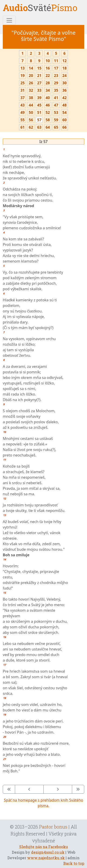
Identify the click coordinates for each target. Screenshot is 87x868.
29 (56, 83)
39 (39, 98)
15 (39, 68)
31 (23, 90)
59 (56, 120)
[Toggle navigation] (9, 20)
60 (64, 120)
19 (23, 76)
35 (56, 90)
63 (39, 127)
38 (31, 98)
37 (23, 98)
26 (31, 83)
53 (56, 112)
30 (64, 83)
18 (64, 68)
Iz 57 (43, 142)
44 (31, 105)
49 (23, 112)
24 (64, 76)
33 (39, 90)
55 (23, 120)
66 (64, 127)
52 (48, 112)
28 (48, 83)
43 (23, 105)
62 (31, 127)
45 (39, 105)
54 (64, 112)
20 (31, 76)
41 (56, 98)
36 (64, 90)
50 (31, 112)
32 (31, 90)
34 (48, 90)
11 (56, 61)
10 (48, 61)
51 (39, 112)
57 (39, 120)
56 (31, 120)
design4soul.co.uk (48, 852)
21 (39, 76)
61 (23, 127)
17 (56, 68)
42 (64, 98)
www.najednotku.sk (46, 858)
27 (39, 83)
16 (48, 68)
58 (48, 120)
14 (31, 68)
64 (48, 127)
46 (48, 105)
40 (48, 98)
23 (56, 76)
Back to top (74, 863)
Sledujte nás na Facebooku (44, 847)
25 (23, 83)
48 (64, 105)
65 (56, 127)
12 (64, 61)
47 (56, 105)
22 (48, 76)
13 (23, 68)
